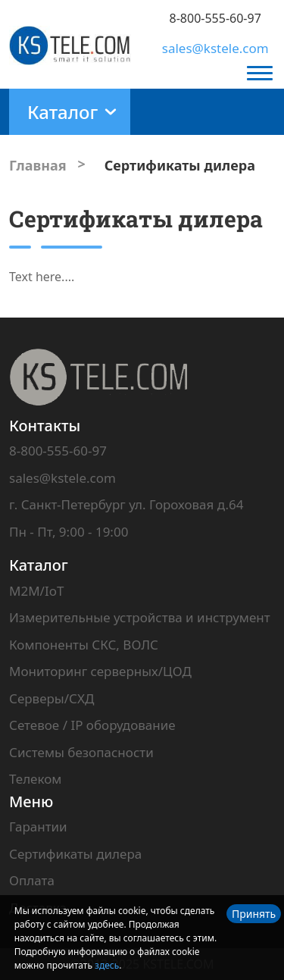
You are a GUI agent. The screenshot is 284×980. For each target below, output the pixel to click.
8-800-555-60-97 (215, 18)
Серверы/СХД (51, 698)
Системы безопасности (81, 752)
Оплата (32, 880)
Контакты (45, 426)
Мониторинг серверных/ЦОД (100, 671)
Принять (254, 914)
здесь (107, 965)
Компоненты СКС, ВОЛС (84, 645)
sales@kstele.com (215, 48)
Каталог (39, 565)
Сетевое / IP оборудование (92, 725)
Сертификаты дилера (75, 854)
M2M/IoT (36, 591)
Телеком (35, 779)
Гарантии (38, 827)
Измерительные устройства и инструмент (140, 617)
